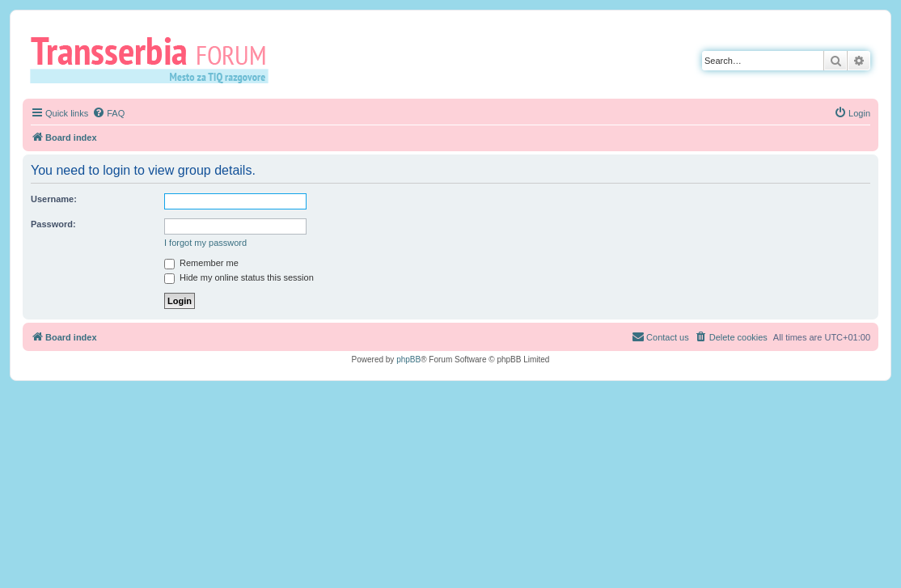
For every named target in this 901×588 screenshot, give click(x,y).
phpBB (408, 360)
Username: (54, 199)
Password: (53, 224)
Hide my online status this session (239, 277)
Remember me (201, 263)
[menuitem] (108, 113)
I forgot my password (205, 243)
